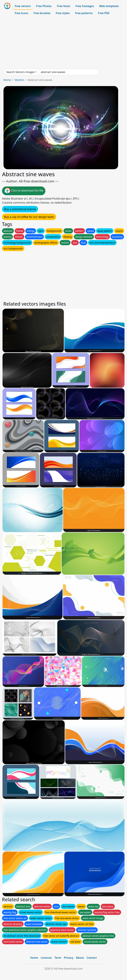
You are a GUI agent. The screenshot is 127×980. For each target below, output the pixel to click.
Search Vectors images (20, 72)
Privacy (69, 958)
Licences (46, 958)
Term (58, 958)
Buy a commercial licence (20, 209)
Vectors (19, 80)
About (80, 958)
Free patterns (84, 13)
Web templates (109, 6)
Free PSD (104, 13)
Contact (92, 958)
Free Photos (44, 6)
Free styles (63, 13)
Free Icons (21, 13)
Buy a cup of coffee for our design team (29, 217)
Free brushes (42, 13)
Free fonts (64, 6)
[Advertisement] (63, 43)
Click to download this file (24, 191)
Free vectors (23, 6)
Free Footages (85, 6)
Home (7, 80)
